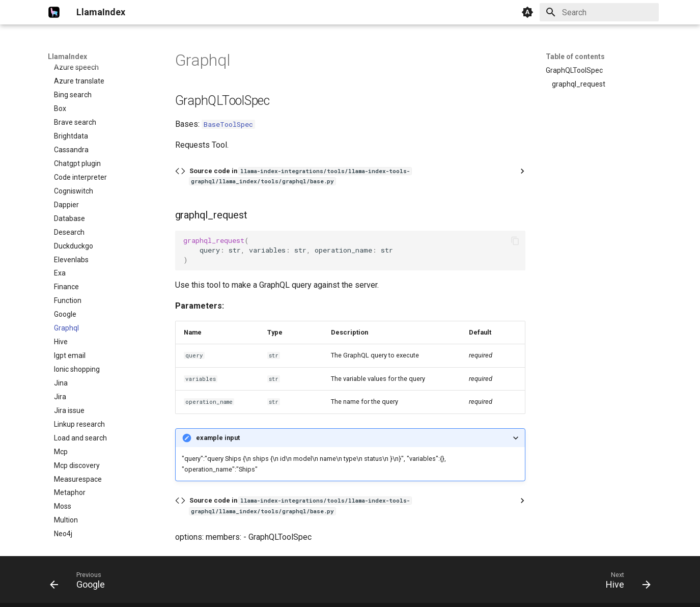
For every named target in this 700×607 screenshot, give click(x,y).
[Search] (599, 12)
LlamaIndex (67, 57)
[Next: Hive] (624, 583)
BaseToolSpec (228, 124)
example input (218, 438)
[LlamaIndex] (54, 12)
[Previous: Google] (81, 583)
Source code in (300, 176)
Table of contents (575, 57)
